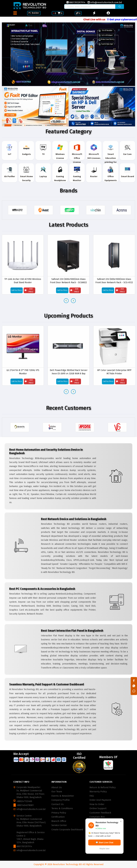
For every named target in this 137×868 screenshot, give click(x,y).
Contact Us (58, 804)
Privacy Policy (59, 813)
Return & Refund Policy (103, 787)
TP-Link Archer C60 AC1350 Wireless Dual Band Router (23, 281)
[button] (29, 76)
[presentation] (66, 301)
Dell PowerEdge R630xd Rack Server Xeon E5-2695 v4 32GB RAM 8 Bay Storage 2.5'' (69, 372)
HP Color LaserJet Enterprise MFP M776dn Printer (114, 372)
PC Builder (34, 13)
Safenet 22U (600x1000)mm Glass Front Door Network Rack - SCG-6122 (114, 281)
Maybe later (105, 849)
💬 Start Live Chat (104, 842)
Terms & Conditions (62, 808)
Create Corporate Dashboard (67, 830)
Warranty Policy (98, 792)
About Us (57, 787)
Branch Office (59, 821)
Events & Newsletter (63, 796)
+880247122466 (24, 801)
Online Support (98, 808)
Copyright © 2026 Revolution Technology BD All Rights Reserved (69, 864)
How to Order (97, 804)
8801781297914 (76, 2)
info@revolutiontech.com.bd (105, 2)
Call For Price (17, 290)
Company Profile (61, 800)
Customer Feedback (100, 813)
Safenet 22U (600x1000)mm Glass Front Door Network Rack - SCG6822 (68, 281)
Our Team (57, 792)
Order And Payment (100, 800)
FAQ (92, 796)
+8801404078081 (25, 805)
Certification (58, 817)
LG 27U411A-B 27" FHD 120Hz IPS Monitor (23, 372)
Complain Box (97, 817)
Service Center (59, 825)
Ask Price (29, 290)
